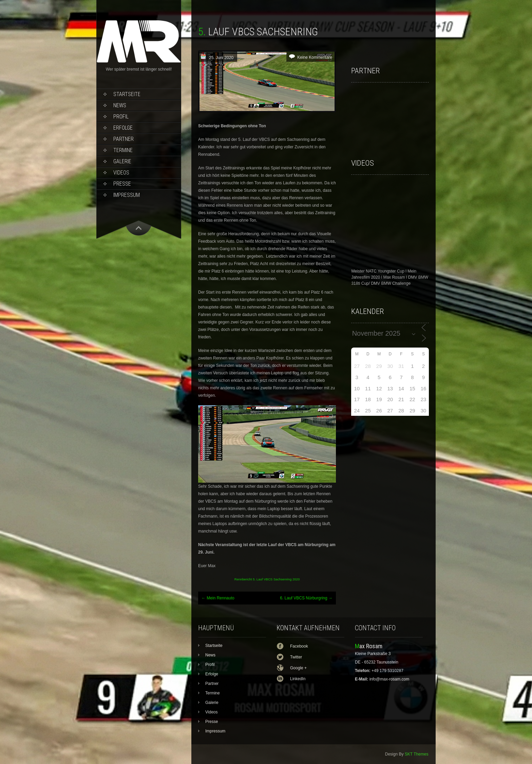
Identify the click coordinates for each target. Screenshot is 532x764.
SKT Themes (417, 754)
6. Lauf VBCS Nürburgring (306, 598)
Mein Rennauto (218, 598)
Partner (123, 139)
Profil (121, 117)
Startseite (127, 94)
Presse (122, 184)
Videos (121, 173)
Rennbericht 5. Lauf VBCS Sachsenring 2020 (267, 579)
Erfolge (123, 128)
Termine (123, 150)
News (120, 105)
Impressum (127, 195)
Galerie (122, 161)
